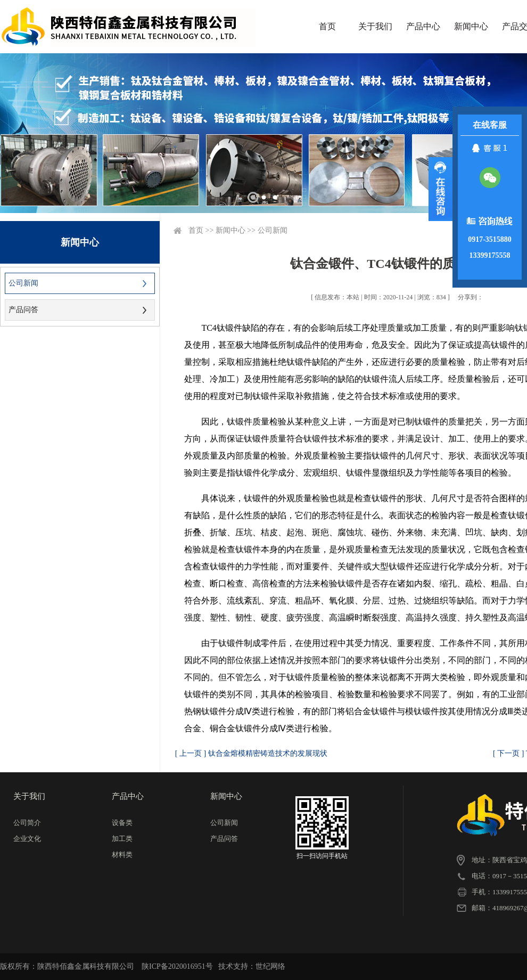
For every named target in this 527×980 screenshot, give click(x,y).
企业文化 (27, 839)
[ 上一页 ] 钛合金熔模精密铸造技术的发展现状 (251, 753)
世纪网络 (270, 966)
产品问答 (23, 310)
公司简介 (27, 823)
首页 (327, 26)
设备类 (122, 823)
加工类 (122, 839)
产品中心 (423, 26)
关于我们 (375, 26)
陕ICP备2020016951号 (177, 966)
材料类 (122, 855)
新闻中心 (471, 26)
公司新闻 (23, 283)
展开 (440, 189)
